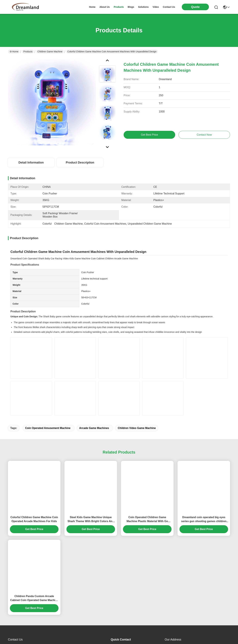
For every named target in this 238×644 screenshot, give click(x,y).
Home (92, 7)
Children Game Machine (50, 52)
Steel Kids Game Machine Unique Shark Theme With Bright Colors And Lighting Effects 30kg (91, 520)
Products (28, 52)
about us (105, 7)
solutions (143, 7)
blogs (131, 7)
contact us (169, 7)
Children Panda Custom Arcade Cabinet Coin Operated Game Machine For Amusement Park (34, 598)
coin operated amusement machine (48, 428)
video (156, 7)
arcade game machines (94, 428)
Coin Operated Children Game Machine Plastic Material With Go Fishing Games (147, 520)
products (119, 7)
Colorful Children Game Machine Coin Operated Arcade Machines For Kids (34, 519)
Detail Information (31, 163)
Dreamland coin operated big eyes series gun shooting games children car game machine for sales (204, 520)
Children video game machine (137, 428)
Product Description (80, 163)
